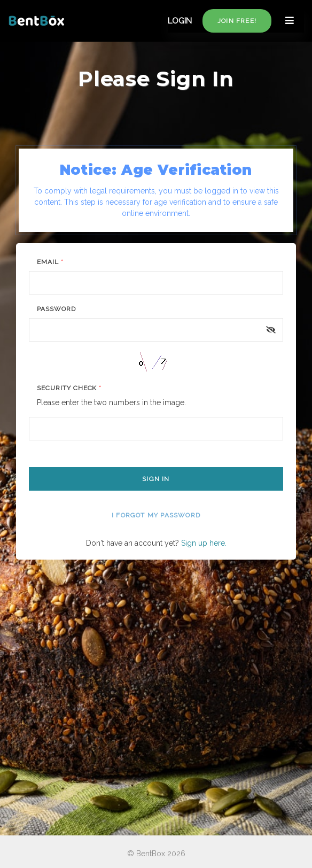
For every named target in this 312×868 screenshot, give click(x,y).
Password (56, 309)
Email (50, 262)
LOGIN (180, 21)
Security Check (69, 388)
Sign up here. (204, 543)
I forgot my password (156, 515)
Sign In (156, 479)
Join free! (237, 21)
